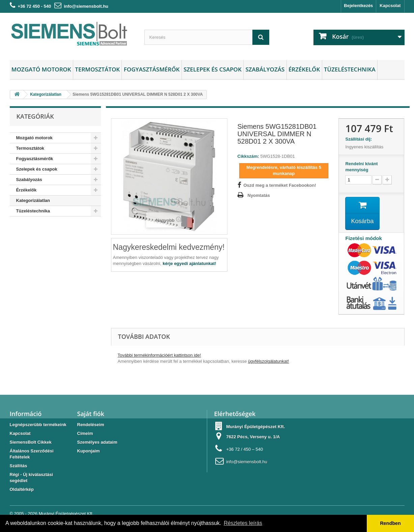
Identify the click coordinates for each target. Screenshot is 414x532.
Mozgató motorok (41, 69)
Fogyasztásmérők (152, 69)
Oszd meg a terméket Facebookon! (280, 185)
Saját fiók (91, 414)
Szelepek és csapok (213, 69)
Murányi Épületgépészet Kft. (66, 514)
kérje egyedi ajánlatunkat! (189, 263)
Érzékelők (304, 69)
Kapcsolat (390, 6)
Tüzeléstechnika (350, 69)
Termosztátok (97, 69)
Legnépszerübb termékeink (38, 425)
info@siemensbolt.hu (86, 6)
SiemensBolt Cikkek (31, 442)
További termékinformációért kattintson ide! (159, 355)
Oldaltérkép (22, 489)
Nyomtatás (259, 195)
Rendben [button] (390, 523)
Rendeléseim (91, 425)
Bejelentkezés (358, 6)
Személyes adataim (97, 442)
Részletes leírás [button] (243, 523)
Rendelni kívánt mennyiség (361, 167)
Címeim (85, 433)
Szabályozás (265, 69)
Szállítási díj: (360, 139)
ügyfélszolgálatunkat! (268, 361)
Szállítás (19, 466)
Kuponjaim (89, 451)
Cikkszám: (248, 156)
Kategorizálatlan (33, 200)
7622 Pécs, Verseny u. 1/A (253, 437)
